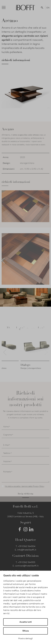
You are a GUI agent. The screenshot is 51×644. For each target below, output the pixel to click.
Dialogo (41, 373)
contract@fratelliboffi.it (27, 566)
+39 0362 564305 (27, 562)
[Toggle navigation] (6, 7)
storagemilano (27, 171)
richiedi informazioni (16, 60)
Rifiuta (26, 631)
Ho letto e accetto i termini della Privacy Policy (25, 494)
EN (48, 8)
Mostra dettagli (26, 638)
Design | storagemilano (12, 376)
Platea (5, 373)
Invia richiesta (26, 502)
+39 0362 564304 (27, 546)
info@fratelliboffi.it (27, 550)
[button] (43, 7)
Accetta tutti (26, 622)
